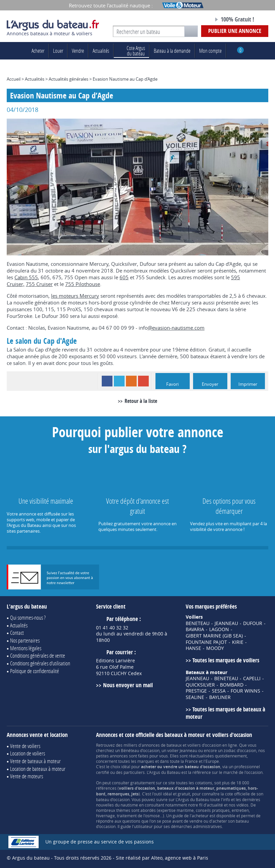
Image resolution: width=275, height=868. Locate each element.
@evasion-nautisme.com (176, 328)
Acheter (38, 51)
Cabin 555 (26, 277)
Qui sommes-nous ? (28, 617)
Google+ (143, 381)
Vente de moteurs (27, 776)
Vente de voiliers (25, 746)
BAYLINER (220, 697)
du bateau (131, 51)
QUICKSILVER (200, 685)
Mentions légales (26, 648)
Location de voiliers (28, 753)
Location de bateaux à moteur (38, 769)
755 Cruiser (39, 284)
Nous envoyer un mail (128, 685)
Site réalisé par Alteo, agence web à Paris (162, 858)
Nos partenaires (25, 640)
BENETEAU (198, 623)
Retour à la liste (141, 401)
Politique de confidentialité (35, 671)
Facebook (107, 381)
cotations (204, 783)
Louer (58, 51)
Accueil (14, 79)
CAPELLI (252, 678)
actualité (215, 805)
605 (124, 277)
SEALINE (195, 697)
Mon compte (210, 51)
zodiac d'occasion (240, 750)
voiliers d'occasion (204, 745)
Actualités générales (68, 79)
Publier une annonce (235, 31)
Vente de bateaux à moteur (35, 761)
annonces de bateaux (162, 745)
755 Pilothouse (83, 284)
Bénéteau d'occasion (140, 750)
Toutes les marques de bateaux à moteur (225, 713)
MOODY (215, 648)
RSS (131, 381)
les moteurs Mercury (75, 296)
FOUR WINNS (245, 691)
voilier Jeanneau (182, 750)
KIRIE (238, 642)
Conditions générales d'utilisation (40, 663)
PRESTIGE (196, 691)
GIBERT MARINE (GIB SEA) (214, 636)
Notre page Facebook (194, 20)
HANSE (193, 648)
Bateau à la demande (172, 51)
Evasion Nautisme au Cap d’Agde (125, 79)
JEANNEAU (226, 623)
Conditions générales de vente (38, 655)
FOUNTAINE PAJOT (206, 642)
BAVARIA (195, 629)
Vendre (78, 51)
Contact (17, 633)
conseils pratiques (213, 810)
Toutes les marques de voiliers (226, 660)
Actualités (101, 51)
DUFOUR (253, 623)
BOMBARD (232, 685)
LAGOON (219, 629)
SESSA (219, 691)
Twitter (119, 381)
